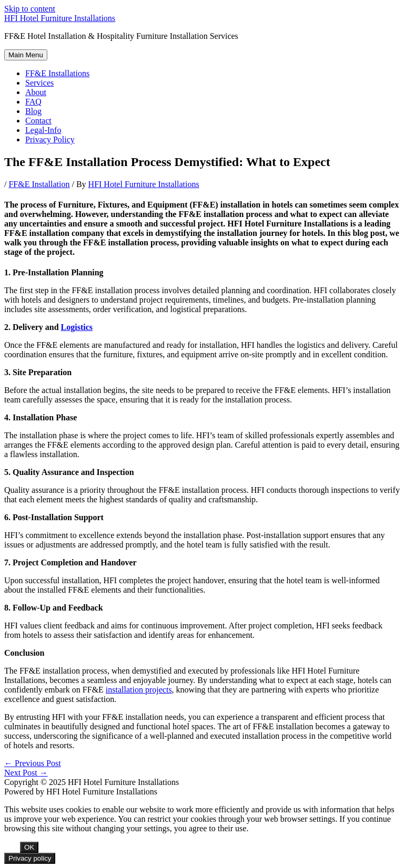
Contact (38, 121)
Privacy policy (30, 858)
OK (29, 847)
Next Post (26, 773)
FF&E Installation (39, 184)
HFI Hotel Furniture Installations (60, 18)
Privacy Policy (50, 139)
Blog (33, 111)
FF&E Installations (57, 73)
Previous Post (33, 763)
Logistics (77, 327)
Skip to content (30, 9)
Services (39, 83)
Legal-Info (43, 130)
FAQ (33, 102)
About (36, 92)
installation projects (139, 690)
